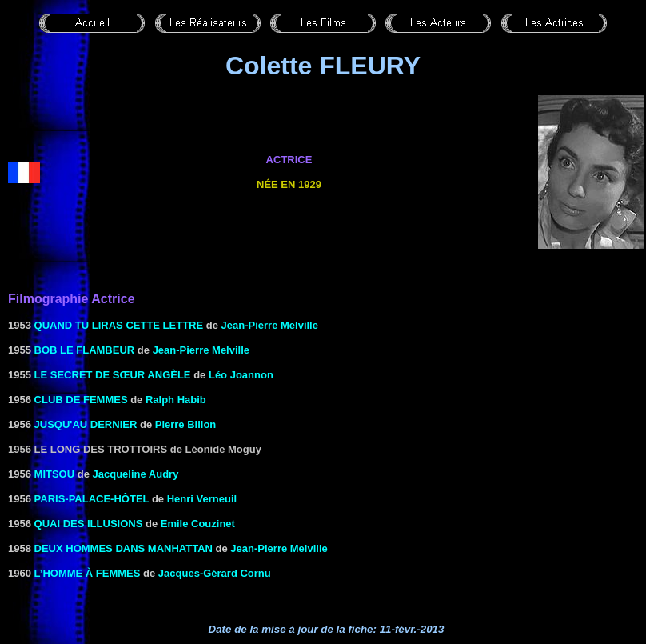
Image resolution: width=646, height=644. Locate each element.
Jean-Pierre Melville (270, 325)
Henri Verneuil (202, 499)
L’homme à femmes (88, 573)
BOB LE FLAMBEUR (85, 350)
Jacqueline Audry (136, 474)
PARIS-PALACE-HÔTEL (92, 499)
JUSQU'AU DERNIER (86, 424)
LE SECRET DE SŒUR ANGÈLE (113, 375)
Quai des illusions (89, 524)
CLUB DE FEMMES (81, 400)
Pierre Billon (186, 424)
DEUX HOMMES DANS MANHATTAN (124, 548)
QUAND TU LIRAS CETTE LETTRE (119, 325)
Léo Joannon (241, 375)
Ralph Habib (176, 400)
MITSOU (55, 474)
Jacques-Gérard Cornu (215, 573)
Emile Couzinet (198, 524)
